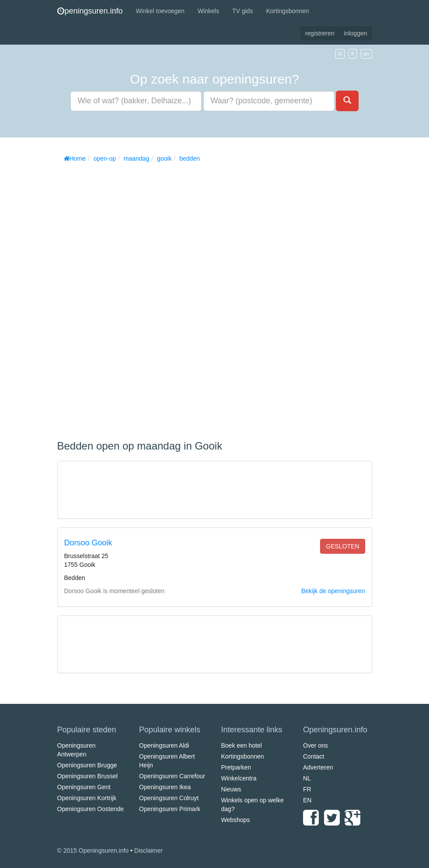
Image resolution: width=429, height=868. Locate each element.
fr (353, 54)
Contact (314, 756)
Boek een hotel (242, 745)
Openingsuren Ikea (165, 787)
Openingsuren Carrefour (172, 776)
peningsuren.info (90, 11)
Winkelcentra (239, 778)
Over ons (316, 745)
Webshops (236, 820)
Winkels (208, 11)
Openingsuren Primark (170, 809)
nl (340, 54)
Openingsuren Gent (84, 787)
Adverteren (318, 767)
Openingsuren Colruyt (169, 798)
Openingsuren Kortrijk (87, 798)
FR (307, 789)
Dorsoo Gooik (88, 543)
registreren (320, 33)
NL (307, 778)
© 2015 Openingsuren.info (93, 850)
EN (307, 800)
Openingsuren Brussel (88, 776)
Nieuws (231, 789)
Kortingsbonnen (287, 11)
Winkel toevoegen (160, 11)
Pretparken (236, 767)
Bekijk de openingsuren (333, 591)
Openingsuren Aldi (164, 745)
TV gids (242, 11)
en (366, 54)
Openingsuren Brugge (87, 765)
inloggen (356, 33)
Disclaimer (148, 850)
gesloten (342, 546)
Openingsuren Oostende (91, 809)
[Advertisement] (123, 298)
